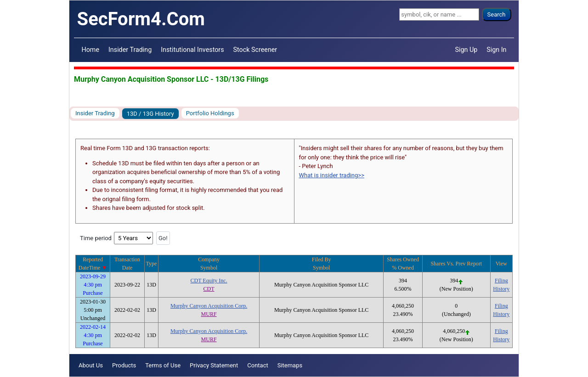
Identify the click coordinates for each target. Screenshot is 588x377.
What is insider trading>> (332, 175)
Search (497, 14)
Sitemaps (290, 365)
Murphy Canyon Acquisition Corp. (209, 306)
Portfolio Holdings (210, 113)
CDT (209, 289)
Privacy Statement (214, 365)
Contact (257, 365)
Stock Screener (255, 50)
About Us (91, 365)
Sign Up (466, 50)
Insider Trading (130, 50)
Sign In (496, 50)
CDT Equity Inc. (209, 281)
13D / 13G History (150, 114)
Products (124, 365)
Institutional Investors (192, 50)
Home (90, 50)
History (501, 289)
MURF (209, 314)
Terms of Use (163, 365)
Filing (501, 281)
